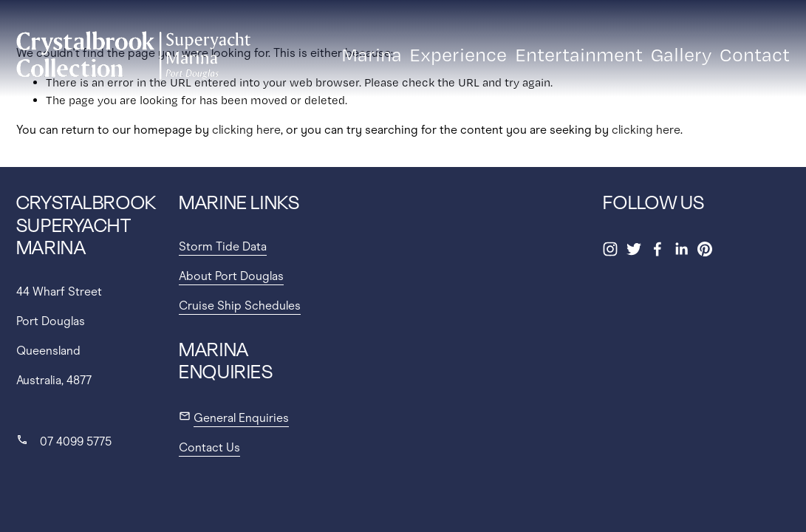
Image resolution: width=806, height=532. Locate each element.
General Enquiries (241, 418)
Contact (755, 54)
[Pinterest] (705, 249)
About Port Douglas (231, 276)
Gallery (681, 54)
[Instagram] (610, 249)
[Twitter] (634, 249)
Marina (372, 54)
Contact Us (209, 447)
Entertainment (579, 54)
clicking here (246, 130)
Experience (458, 54)
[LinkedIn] (681, 249)
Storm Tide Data (223, 246)
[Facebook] (658, 249)
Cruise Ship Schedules (240, 306)
